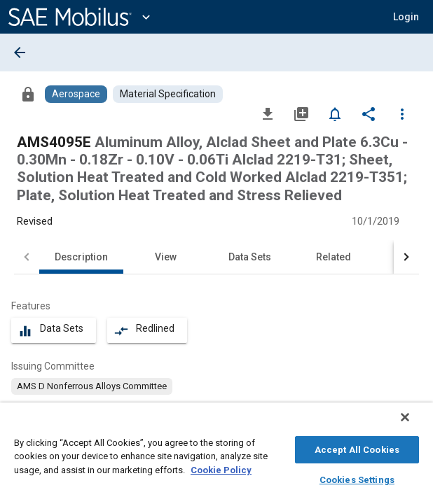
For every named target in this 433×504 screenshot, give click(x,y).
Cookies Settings (357, 478)
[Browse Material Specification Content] (168, 94)
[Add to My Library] (301, 113)
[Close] (415, 424)
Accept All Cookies (357, 448)
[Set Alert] (335, 113)
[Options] (402, 113)
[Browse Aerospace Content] (76, 94)
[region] (216, 457)
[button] (406, 17)
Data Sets (250, 257)
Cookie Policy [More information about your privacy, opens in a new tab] (221, 468)
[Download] (268, 113)
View (166, 257)
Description (81, 257)
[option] (92, 386)
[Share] (369, 113)
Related (334, 257)
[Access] (28, 94)
